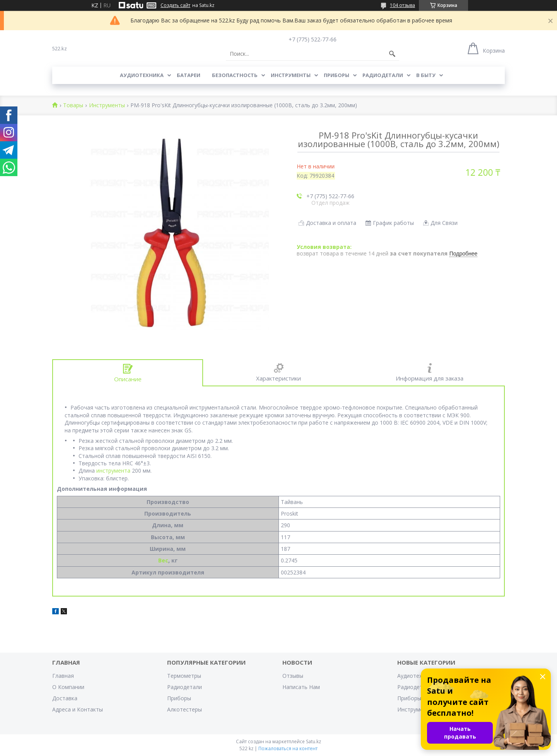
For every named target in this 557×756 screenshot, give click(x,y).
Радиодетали (383, 75)
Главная (63, 676)
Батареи (189, 75)
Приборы (337, 75)
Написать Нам (301, 687)
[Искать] (392, 54)
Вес (163, 560)
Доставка (65, 698)
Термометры (184, 676)
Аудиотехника (142, 75)
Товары (73, 105)
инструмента (113, 471)
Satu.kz (314, 741)
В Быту (426, 75)
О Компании (68, 687)
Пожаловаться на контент (288, 748)
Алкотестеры (185, 709)
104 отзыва (402, 5)
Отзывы (293, 676)
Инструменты (291, 75)
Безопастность (235, 75)
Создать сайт (175, 5)
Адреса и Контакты (78, 709)
